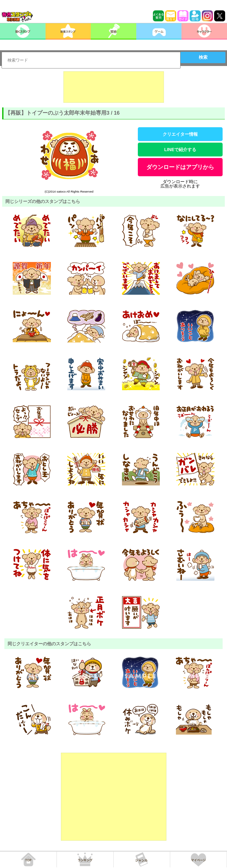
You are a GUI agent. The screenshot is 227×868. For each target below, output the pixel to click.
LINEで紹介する (180, 150)
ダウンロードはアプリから (180, 167)
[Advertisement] (114, 87)
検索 (203, 57)
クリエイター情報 (180, 134)
